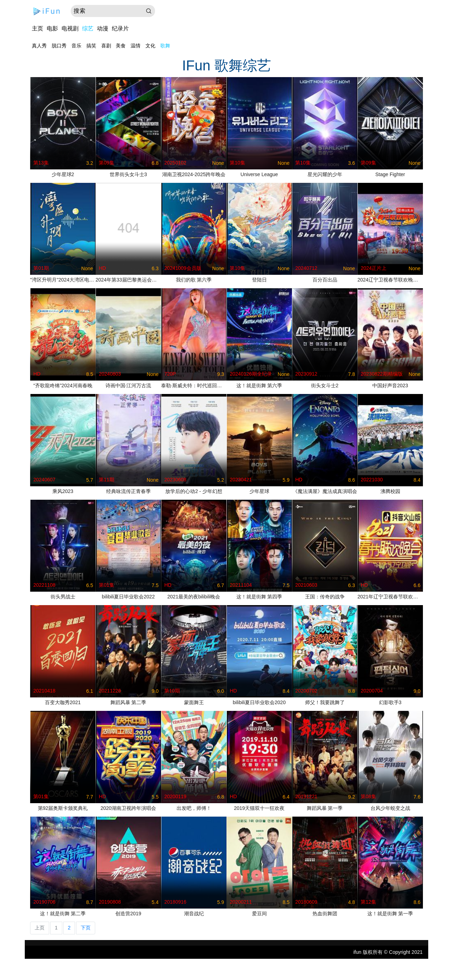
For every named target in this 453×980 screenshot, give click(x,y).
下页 (86, 928)
